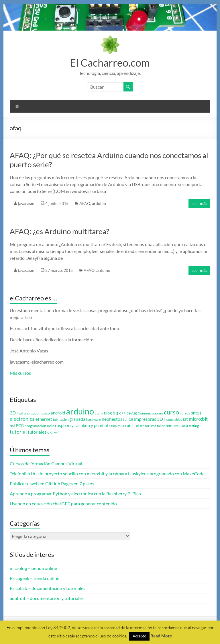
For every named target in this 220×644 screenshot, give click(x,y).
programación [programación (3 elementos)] (35, 426)
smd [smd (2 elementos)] (153, 426)
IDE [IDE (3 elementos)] (130, 419)
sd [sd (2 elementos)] (137, 426)
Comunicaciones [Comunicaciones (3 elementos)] (150, 413)
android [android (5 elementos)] (58, 413)
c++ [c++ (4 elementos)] (122, 413)
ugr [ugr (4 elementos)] (50, 432)
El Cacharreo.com (110, 63)
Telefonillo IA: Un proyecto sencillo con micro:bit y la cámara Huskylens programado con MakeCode (107, 473)
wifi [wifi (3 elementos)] (57, 432)
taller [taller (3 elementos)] (161, 426)
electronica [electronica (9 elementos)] (22, 419)
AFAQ (85, 203)
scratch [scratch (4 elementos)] (128, 426)
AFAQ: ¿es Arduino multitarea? (59, 231)
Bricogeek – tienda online (35, 578)
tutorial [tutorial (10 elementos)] (18, 432)
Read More (161, 636)
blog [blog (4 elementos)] (108, 413)
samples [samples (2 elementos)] (115, 426)
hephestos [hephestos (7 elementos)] (112, 419)
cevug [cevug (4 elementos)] (132, 413)
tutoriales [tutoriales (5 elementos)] (37, 432)
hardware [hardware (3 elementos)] (94, 419)
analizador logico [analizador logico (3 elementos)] (37, 413)
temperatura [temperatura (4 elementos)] (177, 426)
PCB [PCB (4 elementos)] (20, 426)
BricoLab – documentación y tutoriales (48, 588)
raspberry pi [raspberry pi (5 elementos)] (86, 425)
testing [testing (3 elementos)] (194, 426)
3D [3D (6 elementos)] (13, 413)
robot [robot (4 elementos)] (103, 426)
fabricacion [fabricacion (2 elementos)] (61, 419)
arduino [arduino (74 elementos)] (80, 411)
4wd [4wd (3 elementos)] (20, 413)
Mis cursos (20, 373)
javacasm (26, 203)
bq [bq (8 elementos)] (115, 413)
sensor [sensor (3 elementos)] (145, 426)
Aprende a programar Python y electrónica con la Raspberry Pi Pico (75, 494)
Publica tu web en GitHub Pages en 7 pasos (52, 484)
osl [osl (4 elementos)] (12, 426)
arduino (99, 203)
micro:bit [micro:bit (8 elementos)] (198, 419)
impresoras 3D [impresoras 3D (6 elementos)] (149, 419)
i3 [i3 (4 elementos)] (125, 419)
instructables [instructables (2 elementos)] (173, 419)
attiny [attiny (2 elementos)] (99, 413)
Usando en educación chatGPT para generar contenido (63, 504)
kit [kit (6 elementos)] (185, 419)
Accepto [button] (139, 636)
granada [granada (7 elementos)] (77, 419)
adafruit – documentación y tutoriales (47, 598)
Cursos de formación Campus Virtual (46, 463)
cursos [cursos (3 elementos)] (185, 413)
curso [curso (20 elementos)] (171, 412)
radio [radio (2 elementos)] (51, 426)
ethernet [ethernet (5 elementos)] (44, 419)
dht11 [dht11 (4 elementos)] (196, 413)
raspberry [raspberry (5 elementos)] (64, 425)
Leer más (199, 203)
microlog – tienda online (33, 568)
